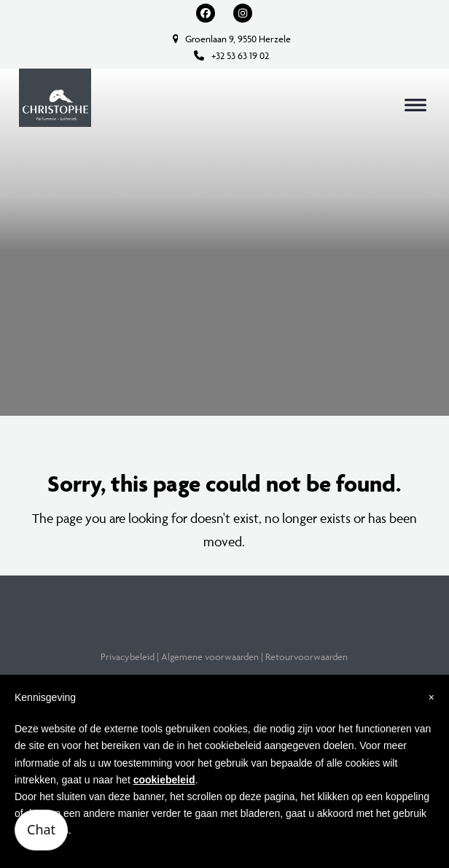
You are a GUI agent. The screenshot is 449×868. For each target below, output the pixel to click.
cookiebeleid (164, 780)
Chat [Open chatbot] (41, 829)
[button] (415, 105)
